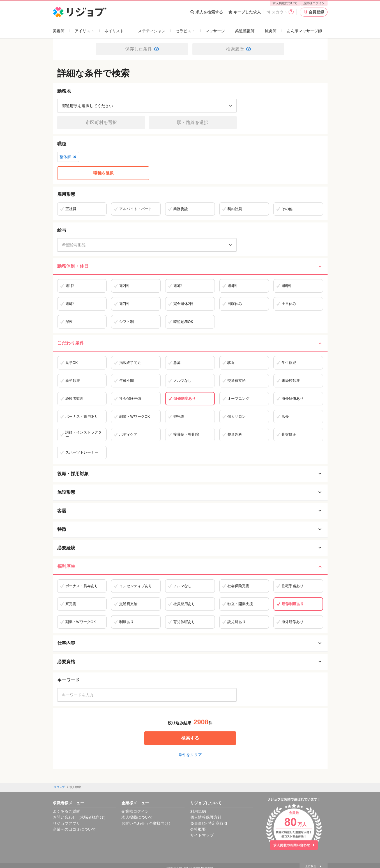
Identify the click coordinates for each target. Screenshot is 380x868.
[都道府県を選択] (147, 106)
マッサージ (215, 31)
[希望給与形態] (147, 245)
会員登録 (314, 12)
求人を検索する (207, 12)
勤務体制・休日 (190, 266)
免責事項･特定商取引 (209, 823)
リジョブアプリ (66, 823)
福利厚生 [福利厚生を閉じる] (190, 566)
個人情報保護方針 (206, 817)
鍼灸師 (271, 31)
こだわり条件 (190, 343)
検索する (190, 738)
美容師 (59, 31)
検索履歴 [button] (238, 49)
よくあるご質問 (66, 811)
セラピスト (185, 31)
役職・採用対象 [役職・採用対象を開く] (190, 474)
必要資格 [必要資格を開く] (190, 662)
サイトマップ (202, 835)
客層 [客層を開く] (190, 511)
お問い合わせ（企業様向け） (147, 823)
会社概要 (198, 829)
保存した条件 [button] (142, 49)
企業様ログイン (314, 3)
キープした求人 (245, 12)
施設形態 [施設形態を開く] (190, 492)
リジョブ (59, 787)
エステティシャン (150, 31)
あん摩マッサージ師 (304, 31)
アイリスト (84, 31)
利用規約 (198, 811)
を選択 (103, 173)
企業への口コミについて (74, 829)
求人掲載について (285, 3)
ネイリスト (114, 31)
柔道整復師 (245, 31)
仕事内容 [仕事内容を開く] (190, 643)
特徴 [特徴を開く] (190, 529)
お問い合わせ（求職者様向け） (80, 817)
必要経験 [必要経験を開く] (190, 548)
